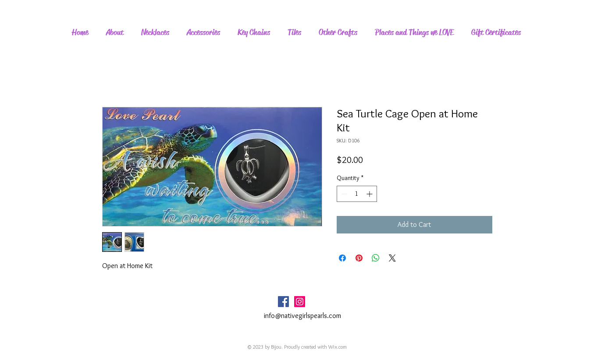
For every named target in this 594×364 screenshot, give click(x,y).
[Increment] (370, 194)
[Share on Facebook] (342, 258)
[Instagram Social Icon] (300, 302)
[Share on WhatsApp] (376, 258)
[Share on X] (392, 258)
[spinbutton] (357, 194)
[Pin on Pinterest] (359, 258)
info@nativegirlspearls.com (302, 316)
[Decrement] (343, 194)
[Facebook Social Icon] (283, 302)
